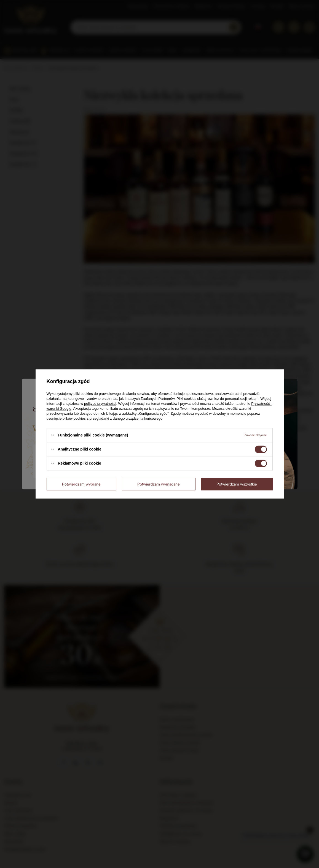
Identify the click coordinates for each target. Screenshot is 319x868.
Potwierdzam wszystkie (237, 484)
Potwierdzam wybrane (81, 484)
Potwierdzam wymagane (159, 484)
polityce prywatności (100, 404)
